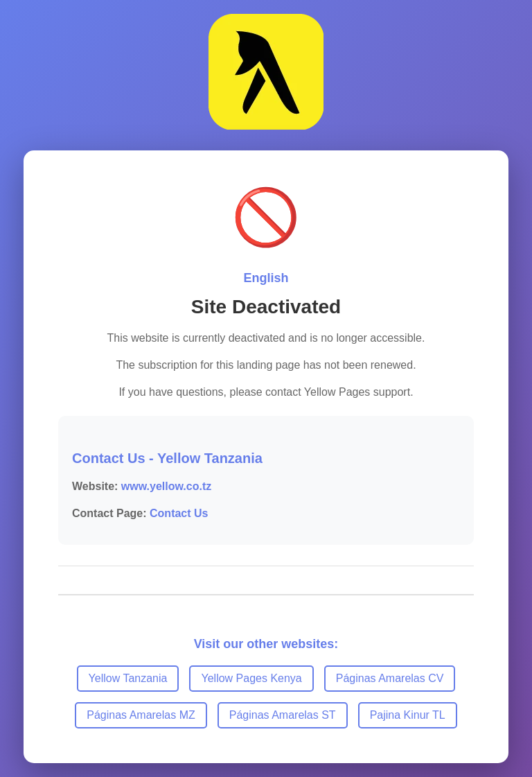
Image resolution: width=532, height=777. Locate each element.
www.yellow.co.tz (166, 486)
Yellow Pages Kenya (251, 678)
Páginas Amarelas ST (283, 715)
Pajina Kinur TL (408, 715)
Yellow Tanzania (128, 678)
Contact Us (179, 513)
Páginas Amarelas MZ (141, 715)
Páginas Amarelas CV (390, 678)
